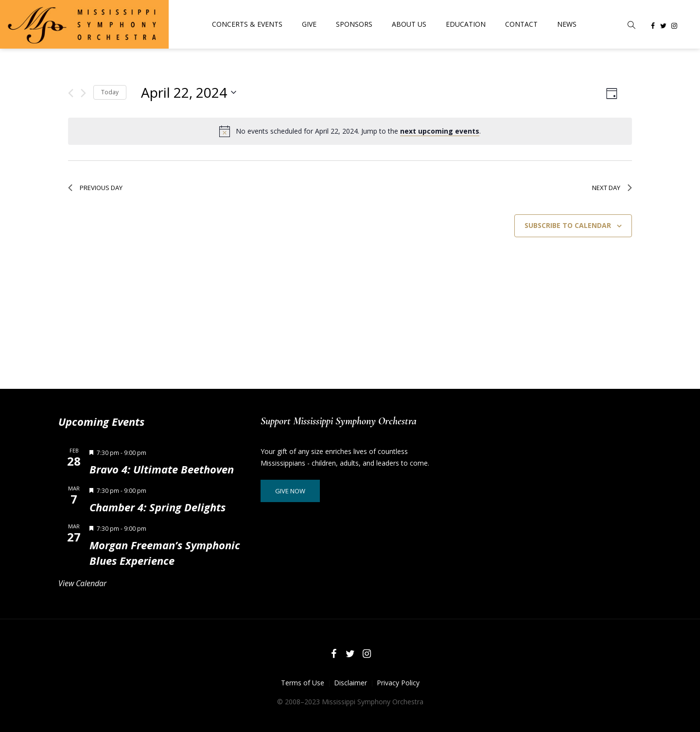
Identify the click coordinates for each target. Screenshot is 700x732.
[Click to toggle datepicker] (189, 92)
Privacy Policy (398, 683)
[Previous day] (71, 93)
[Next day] (83, 93)
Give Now (290, 491)
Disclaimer (350, 683)
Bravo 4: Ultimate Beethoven (162, 469)
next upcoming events (440, 131)
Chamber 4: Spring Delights (157, 507)
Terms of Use (303, 683)
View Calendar (82, 583)
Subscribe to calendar (568, 225)
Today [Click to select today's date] (110, 92)
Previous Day (95, 188)
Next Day (612, 188)
